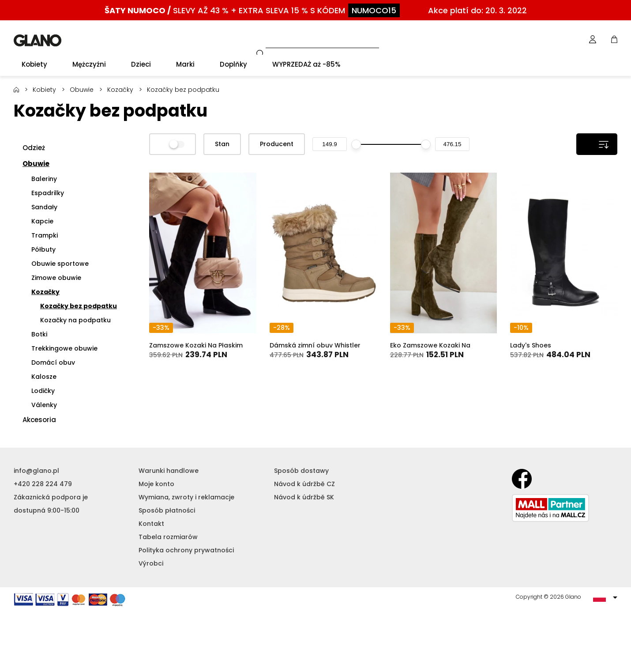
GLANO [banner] (38, 40)
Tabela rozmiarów (168, 537)
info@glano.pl (36, 471)
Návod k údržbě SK (304, 497)
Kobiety (44, 90)
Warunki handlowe (169, 471)
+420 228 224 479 (43, 484)
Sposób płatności (167, 510)
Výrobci (151, 563)
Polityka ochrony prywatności (186, 550)
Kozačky (120, 90)
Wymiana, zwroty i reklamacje (186, 497)
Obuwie (82, 90)
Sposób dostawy (301, 471)
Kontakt (151, 524)
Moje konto (156, 484)
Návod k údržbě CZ (304, 484)
